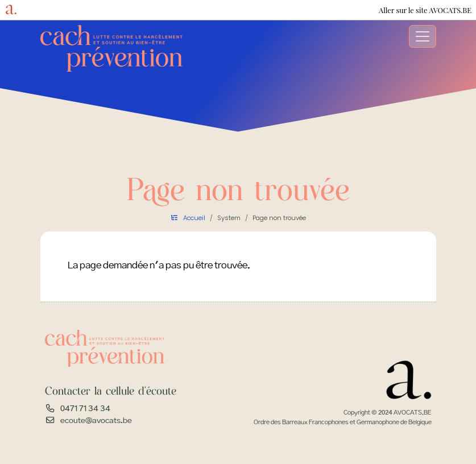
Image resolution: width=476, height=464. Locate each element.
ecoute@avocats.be (96, 421)
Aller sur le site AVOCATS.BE (425, 10)
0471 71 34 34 (85, 409)
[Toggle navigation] (423, 36)
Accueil (194, 218)
